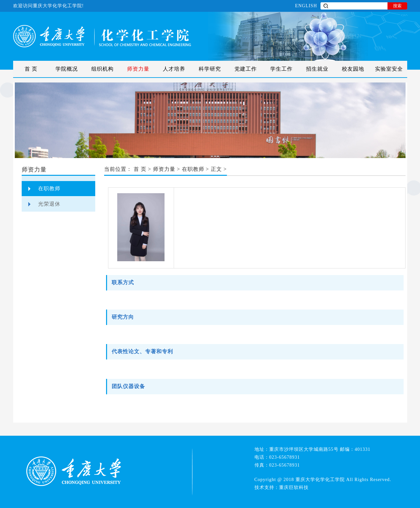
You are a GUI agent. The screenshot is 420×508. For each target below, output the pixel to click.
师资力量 (138, 69)
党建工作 (246, 69)
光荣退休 (49, 204)
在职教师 (49, 188)
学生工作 (281, 69)
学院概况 (67, 69)
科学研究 (210, 69)
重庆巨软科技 (294, 487)
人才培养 (174, 69)
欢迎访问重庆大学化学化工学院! (49, 6)
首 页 (31, 69)
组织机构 (102, 69)
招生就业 (317, 69)
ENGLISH (306, 6)
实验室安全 (389, 69)
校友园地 (353, 69)
